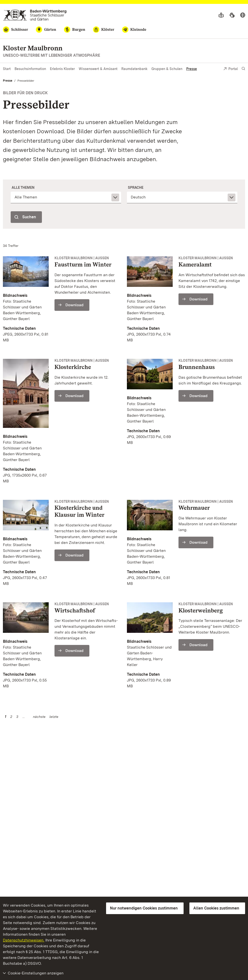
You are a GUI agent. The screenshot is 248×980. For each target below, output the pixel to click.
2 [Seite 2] (11, 717)
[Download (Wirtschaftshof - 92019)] (72, 651)
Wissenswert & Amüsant (98, 69)
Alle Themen (23, 188)
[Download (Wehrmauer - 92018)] (196, 542)
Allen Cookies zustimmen (216, 908)
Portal (231, 69)
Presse (192, 69)
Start (7, 69)
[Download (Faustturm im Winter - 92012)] (72, 305)
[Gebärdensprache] (232, 15)
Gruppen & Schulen (167, 69)
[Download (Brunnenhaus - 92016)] (196, 396)
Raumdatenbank (134, 69)
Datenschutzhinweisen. (24, 940)
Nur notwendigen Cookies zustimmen (144, 908)
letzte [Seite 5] (54, 717)
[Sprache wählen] (243, 15)
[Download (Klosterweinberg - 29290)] (196, 645)
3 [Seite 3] (17, 717)
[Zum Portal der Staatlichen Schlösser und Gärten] (35, 15)
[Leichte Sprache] (221, 15)
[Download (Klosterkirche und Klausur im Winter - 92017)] (72, 555)
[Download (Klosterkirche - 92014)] (72, 396)
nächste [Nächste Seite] (39, 717)
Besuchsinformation (30, 69)
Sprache (136, 188)
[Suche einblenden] (243, 69)
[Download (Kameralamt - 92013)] (196, 299)
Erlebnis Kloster (62, 69)
